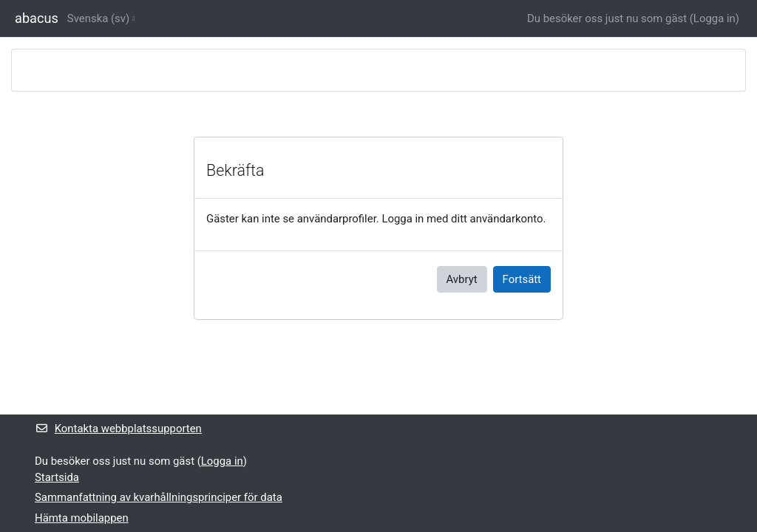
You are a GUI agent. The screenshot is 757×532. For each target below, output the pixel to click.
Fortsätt (522, 279)
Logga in (714, 18)
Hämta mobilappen (82, 518)
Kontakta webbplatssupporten (118, 429)
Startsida (57, 477)
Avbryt (462, 279)
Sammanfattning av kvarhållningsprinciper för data (159, 497)
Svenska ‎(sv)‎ (98, 18)
